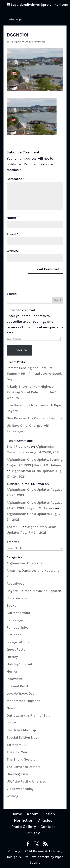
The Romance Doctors (24, 767)
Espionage (15, 620)
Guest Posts (16, 650)
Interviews (15, 679)
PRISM (12, 723)
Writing (12, 796)
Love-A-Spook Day (21, 693)
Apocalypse (15, 584)
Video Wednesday (20, 789)
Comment (15, 179)
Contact (48, 827)
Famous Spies (18, 628)
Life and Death (18, 686)
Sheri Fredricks (18, 447)
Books (11, 606)
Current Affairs (18, 613)
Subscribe (19, 350)
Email (12, 234)
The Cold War (17, 752)
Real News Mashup (21, 730)
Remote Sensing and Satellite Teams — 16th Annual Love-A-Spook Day (34, 374)
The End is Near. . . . (21, 759)
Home (17, 814)
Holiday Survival (19, 664)
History (12, 657)
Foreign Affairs (18, 642)
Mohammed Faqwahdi (24, 701)
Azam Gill (14, 527)
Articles (45, 820)
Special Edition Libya (23, 737)
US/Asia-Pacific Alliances (26, 781)
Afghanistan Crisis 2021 (25, 563)
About (32, 814)
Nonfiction (24, 820)
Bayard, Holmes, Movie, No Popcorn (34, 591)
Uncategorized (18, 774)
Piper (13, 42)
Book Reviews (17, 598)
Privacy (33, 833)
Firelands (14, 635)
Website (13, 251)
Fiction (49, 814)
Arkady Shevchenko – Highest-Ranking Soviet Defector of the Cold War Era (34, 392)
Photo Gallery (24, 827)
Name (12, 218)
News (11, 708)
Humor (12, 671)
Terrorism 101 (17, 745)
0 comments (38, 42)
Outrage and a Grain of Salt (28, 715)
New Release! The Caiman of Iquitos (34, 418)
